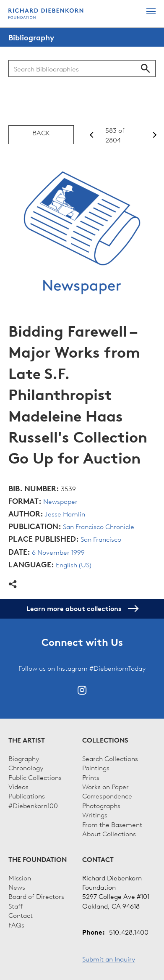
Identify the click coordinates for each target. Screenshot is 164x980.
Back (41, 132)
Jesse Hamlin (65, 514)
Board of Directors (36, 896)
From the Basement (112, 824)
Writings (95, 814)
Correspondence (107, 796)
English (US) (74, 564)
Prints (91, 777)
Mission (20, 877)
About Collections (109, 833)
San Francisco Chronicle (99, 526)
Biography (24, 758)
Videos (18, 786)
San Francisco (101, 539)
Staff (16, 906)
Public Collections (35, 777)
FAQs (16, 925)
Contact (21, 915)
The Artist (27, 740)
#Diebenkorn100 (33, 805)
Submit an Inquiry (109, 959)
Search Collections (110, 758)
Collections (105, 740)
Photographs (101, 805)
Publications (27, 796)
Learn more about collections (82, 609)
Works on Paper (105, 786)
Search (146, 68)
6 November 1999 (58, 552)
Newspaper (60, 501)
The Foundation (38, 859)
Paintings (96, 767)
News (17, 887)
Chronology (26, 767)
